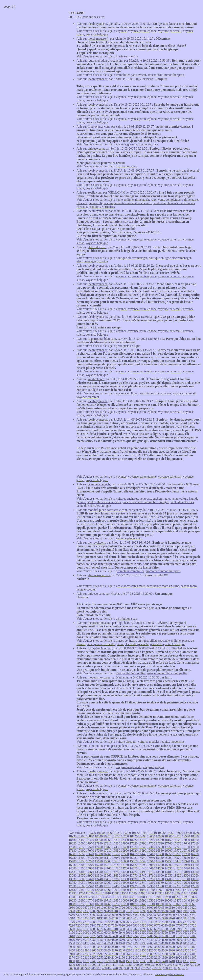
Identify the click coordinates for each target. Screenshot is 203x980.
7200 (79, 925)
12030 (116, 890)
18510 (195, 836)
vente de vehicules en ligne (94, 506)
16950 (125, 851)
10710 (107, 900)
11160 (107, 897)
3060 (165, 950)
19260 (109, 833)
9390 (72, 911)
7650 (100, 922)
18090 (186, 840)
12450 (125, 886)
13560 (195, 876)
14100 (169, 872)
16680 (73, 854)
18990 (188, 833)
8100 (122, 918)
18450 (81, 840)
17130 (73, 851)
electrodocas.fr (97, 247)
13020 (90, 883)
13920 (90, 876)
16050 (125, 858)
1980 (165, 958)
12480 (116, 886)
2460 (179, 954)
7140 (93, 925)
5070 (72, 940)
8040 (136, 918)
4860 (122, 940)
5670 (186, 933)
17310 (151, 847)
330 (132, 968)
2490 (172, 954)
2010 (157, 958)
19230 (118, 833)
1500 (150, 961)
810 (175, 965)
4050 (186, 943)
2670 (129, 954)
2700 (122, 954)
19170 (136, 833)
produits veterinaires (102, 207)
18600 (169, 836)
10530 (160, 900)
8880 (193, 911)
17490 (99, 847)
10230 (116, 904)
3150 (143, 950)
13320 (134, 879)
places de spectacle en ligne (168, 644)
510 (99, 968)
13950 (81, 876)
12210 (195, 886)
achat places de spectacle (133, 644)
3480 (193, 947)
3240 (122, 950)
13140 (186, 879)
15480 (160, 861)
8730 (100, 915)
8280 (79, 918)
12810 (151, 883)
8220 (93, 918)
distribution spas (126, 166)
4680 (165, 940)
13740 (142, 876)
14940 (186, 865)
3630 (157, 947)
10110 (151, 904)
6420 (136, 929)
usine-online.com (99, 746)
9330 (86, 911)
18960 (196, 833)
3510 (186, 947)
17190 (186, 847)
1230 (86, 965)
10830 (73, 900)
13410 (107, 879)
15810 (194, 858)
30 (184, 968)
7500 (136, 922)
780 (181, 965)
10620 (134, 900)
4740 (150, 940)
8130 (115, 918)
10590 (142, 900)
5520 (93, 936)
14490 (186, 868)
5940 (122, 933)
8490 (157, 915)
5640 (193, 933)
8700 (107, 915)
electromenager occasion (92, 261)
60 (180, 968)
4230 (143, 943)
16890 (142, 851)
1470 (157, 961)
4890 (115, 940)
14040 (186, 872)
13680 (160, 876)
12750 (169, 883)
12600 (81, 886)
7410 (157, 922)
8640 (122, 915)
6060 (93, 933)
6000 (107, 933)
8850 (72, 915)
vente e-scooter (86, 589)
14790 (99, 868)
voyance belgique (97, 34)
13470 (90, 879)
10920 (176, 897)
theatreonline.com (99, 623)
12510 (107, 886)
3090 (157, 950)
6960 (136, 925)
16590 (99, 854)
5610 (72, 936)
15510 (151, 861)
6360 (150, 929)
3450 (72, 950)
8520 (150, 915)
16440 (142, 854)
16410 (151, 854)
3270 (115, 950)
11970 (134, 890)
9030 (157, 911)
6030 (100, 933)
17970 (90, 843)
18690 (142, 836)
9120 (136, 911)
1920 (179, 958)
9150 (129, 911)
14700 (125, 868)
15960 (151, 858)
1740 (93, 961)
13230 (160, 879)
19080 (162, 833)
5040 (79, 940)
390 (121, 968)
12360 (151, 886)
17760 (151, 843)
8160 (107, 918)
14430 (73, 872)
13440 (99, 879)
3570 (172, 947)
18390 (99, 840)
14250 (125, 872)
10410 (195, 900)
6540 (107, 929)
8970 (172, 911)
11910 (151, 890)
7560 (122, 922)
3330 (100, 950)
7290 (186, 922)
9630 (143, 908)
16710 (195, 851)
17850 (125, 843)
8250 (86, 918)
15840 (186, 858)
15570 (134, 861)
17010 (107, 851)
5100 (193, 936)
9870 (86, 908)
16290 (186, 854)
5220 (165, 936)
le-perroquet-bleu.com (102, 339)
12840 (142, 883)
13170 (177, 879)
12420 (134, 886)
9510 (172, 908)
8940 (179, 911)
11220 (90, 897)
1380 (179, 961)
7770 (72, 922)
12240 (186, 886)
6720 (193, 925)
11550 (124, 893)
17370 (134, 847)
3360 (93, 950)
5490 (100, 936)
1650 (115, 961)
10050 (168, 904)
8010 (143, 918)
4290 (129, 943)
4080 (179, 943)
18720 (134, 836)
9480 (179, 908)
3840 (107, 947)
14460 (195, 868)
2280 (93, 958)
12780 (160, 883)
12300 (169, 886)
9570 (157, 908)
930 (153, 965)
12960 (107, 883)
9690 (129, 908)
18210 (151, 840)
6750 (186, 925)
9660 (136, 908)
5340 (136, 936)
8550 (143, 915)
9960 (192, 904)
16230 (73, 858)
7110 (100, 925)
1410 (172, 961)
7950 (157, 918)
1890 (186, 958)
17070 (90, 851)
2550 (157, 954)
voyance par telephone (142, 31)
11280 (72, 897)
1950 (172, 958)
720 (192, 965)
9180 (122, 911)
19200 (127, 833)
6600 (93, 929)
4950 (100, 940)
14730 (116, 868)
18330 (116, 840)
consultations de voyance (155, 393)
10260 (107, 904)
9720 (122, 908)
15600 (125, 861)
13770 (134, 876)
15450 (169, 861)
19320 (92, 833)
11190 (98, 897)
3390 (86, 950)
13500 (81, 879)
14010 (195, 872)
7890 (172, 918)
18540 (186, 836)
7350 (172, 922)
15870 (177, 858)
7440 (150, 922)
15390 (186, 861)
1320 (193, 961)
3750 (129, 947)
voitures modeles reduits (153, 742)
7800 (193, 918)
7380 (165, 922)
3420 (79, 950)
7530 (129, 922)
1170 (100, 965)
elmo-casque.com (99, 575)
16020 (133, 858)
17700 (169, 843)
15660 (107, 861)
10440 (186, 900)
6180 (193, 929)
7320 (179, 922)
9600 (150, 908)
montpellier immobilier (131, 673)
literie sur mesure (127, 56)
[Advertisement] (33, 39)
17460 (107, 847)
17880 (116, 843)
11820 (177, 890)
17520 (90, 847)
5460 (107, 936)
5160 (179, 936)
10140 (142, 904)
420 (115, 968)
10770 (90, 900)
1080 (121, 965)
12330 (160, 886)
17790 (142, 843)
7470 (143, 922)
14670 (134, 868)
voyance (121, 31)
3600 (165, 947)
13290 (142, 879)
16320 (177, 854)
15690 (99, 861)
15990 (142, 858)
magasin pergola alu (129, 767)
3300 (107, 950)
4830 (129, 940)
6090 (86, 933)
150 (165, 968)
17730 (160, 843)
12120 (90, 890)
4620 (179, 940)
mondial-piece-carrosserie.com (107, 510)
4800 (136, 940)
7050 (114, 925)
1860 (193, 958)
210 (154, 968)
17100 (81, 851)
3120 (150, 950)
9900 (79, 908)
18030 (73, 843)
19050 (170, 833)
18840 (99, 836)
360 (126, 968)
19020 (179, 833)
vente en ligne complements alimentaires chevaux (120, 203)
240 (149, 968)
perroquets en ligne (128, 346)
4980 (93, 940)
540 (93, 968)
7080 (107, 925)
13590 (186, 876)
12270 (177, 886)
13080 (73, 883)
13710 (151, 876)
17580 (73, 847)
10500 (169, 900)
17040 (99, 851)
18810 (107, 836)
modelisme (178, 742)
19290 (101, 833)
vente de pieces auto (129, 538)
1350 (186, 961)
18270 (134, 840)
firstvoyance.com (99, 126)
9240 (107, 911)
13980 (73, 876)
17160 (195, 847)
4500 (79, 943)
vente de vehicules (182, 502)
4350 (115, 943)
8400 (179, 915)
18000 (81, 843)
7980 (150, 918)
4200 (150, 943)
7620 (107, 922)
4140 (165, 943)
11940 (142, 890)
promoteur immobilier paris (163, 571)
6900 (150, 925)
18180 (160, 840)
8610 (129, 915)
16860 (151, 851)
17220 (177, 847)
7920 (165, 918)
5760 (165, 933)
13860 (107, 876)
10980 (158, 897)
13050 (81, 883)
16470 (134, 854)
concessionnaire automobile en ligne (146, 502)
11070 (132, 897)
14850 (81, 868)
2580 (150, 954)
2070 (143, 958)
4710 (157, 940)
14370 (90, 872)
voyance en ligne (127, 393)
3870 (100, 947)
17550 (81, 847)
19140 (144, 833)
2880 (79, 954)
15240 (99, 865)
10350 (81, 904)
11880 (159, 890)
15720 (90, 861)
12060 (107, 890)
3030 (172, 950)
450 (110, 968)
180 (160, 968)
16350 (169, 854)
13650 (169, 876)
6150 (72, 933)
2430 (186, 954)
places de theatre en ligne (132, 641)
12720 (177, 883)
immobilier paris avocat (131, 75)
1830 (72, 961)
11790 (185, 890)
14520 (177, 868)
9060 (150, 911)
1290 (72, 965)
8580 (136, 915)
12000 (125, 890)
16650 (81, 854)
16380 (160, 854)
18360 (107, 840)
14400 (81, 872)
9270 (100, 911)
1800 (79, 961)
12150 (81, 890)
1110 (114, 965)
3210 (129, 950)
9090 (143, 911)
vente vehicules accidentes (104, 502)
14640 (142, 868)
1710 (100, 961)
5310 (143, 936)
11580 (115, 893)
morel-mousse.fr (98, 39)
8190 (100, 918)
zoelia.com (95, 192)
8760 (93, 915)
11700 (81, 893)
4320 (122, 943)
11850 (168, 890)
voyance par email (170, 31)
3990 (72, 947)
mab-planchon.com (100, 648)
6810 (171, 925)
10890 (184, 897)
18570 (177, 836)
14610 (151, 868)
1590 (129, 961)
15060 (151, 865)
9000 (165, 911)
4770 (143, 940)
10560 (151, 900)
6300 (165, 929)
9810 (100, 908)
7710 (86, 922)
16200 (81, 858)
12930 (116, 883)
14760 (107, 868)
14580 (160, 868)
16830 (160, 851)
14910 (195, 865)
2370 (72, 958)
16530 (116, 854)
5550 (86, 936)
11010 (149, 897)
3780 (122, 947)
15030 (160, 865)
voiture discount (126, 742)
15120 (134, 865)
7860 (179, 918)
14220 (134, 872)
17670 (177, 843)
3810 (115, 947)
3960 (79, 947)
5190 (172, 936)
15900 (168, 858)
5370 (129, 936)
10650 (125, 900)
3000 (179, 950)
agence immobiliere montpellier (167, 673)
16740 (186, 851)
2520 (165, 954)
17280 (160, 847)
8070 (129, 918)
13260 (151, 879)
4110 (172, 943)
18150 (169, 840)
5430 (115, 936)
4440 (93, 943)
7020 (122, 925)
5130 (186, 936)
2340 (79, 958)
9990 (185, 904)
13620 (177, 876)
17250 (169, 847)
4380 (107, 943)
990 (142, 965)
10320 (90, 904)
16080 (116, 858)
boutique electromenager (132, 258)
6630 (86, 929)
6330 (157, 929)
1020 (136, 965)
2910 (72, 954)
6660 (79, 929)
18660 (151, 836)
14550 (169, 868)
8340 (193, 915)
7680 (93, 922)
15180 (116, 865)
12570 (90, 886)
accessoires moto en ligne (163, 586)
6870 (157, 925)
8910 (186, 911)
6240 (179, 929)
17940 (99, 843)
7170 (86, 925)
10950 (167, 897)
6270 (172, 929)
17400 (125, 847)
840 (170, 965)
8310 (72, 918)
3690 (143, 947)
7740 (79, 922)
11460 (150, 893)
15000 (169, 865)
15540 (142, 861)
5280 (150, 936)
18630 (160, 836)
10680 (116, 900)
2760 (107, 954)
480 (104, 968)
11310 (193, 893)
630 (77, 968)
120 (171, 968)
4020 (193, 943)
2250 (100, 958)
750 (186, 965)
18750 (125, 836)
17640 (186, 843)
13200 (169, 879)
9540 (165, 908)
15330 (73, 865)
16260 (195, 854)
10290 (99, 904)
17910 (107, 843)
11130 (115, 897)
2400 (193, 954)
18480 (73, 840)
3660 (150, 947)
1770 (86, 961)
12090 (99, 890)
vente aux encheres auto (155, 499)
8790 (86, 915)
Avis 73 (10, 7)
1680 (107, 961)
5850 (143, 933)
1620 (122, 961)
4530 (72, 943)
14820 (90, 868)
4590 (186, 940)
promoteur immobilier (130, 571)
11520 (133, 893)
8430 (172, 915)
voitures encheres (127, 499)
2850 (86, 954)
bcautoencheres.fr (99, 484)
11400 (167, 893)
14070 (177, 872)
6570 (100, 929)
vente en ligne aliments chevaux (136, 200)
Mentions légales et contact (169, 974)
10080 (160, 904)
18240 (142, 840)
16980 (116, 851)
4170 (157, 943)
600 (82, 968)
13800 (125, 876)
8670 (115, 915)
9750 (115, 908)
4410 (100, 943)
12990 (99, 883)
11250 (81, 897)
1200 (93, 965)
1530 (143, 961)
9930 (72, 908)
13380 (116, 879)
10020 (177, 904)
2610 (143, 954)
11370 (176, 893)
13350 (125, 879)
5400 (122, 936)
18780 (116, 836)
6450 (129, 929)
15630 (116, 861)
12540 (99, 886)
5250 (157, 936)
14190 (142, 872)
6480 (122, 929)
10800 (81, 900)
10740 (99, 900)
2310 (86, 958)
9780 (107, 908)
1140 (107, 965)
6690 (72, 929)
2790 (100, 954)
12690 (186, 883)
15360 (195, 861)
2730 (115, 954)
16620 (90, 854)
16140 (99, 858)
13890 (99, 876)
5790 (157, 933)
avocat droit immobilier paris (166, 75)
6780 (179, 925)
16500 (125, 854)
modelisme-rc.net (99, 677)
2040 (150, 958)
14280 (116, 872)
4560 (193, 940)
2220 (107, 958)
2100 (136, 958)
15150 (125, 865)
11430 (158, 893)
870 (164, 965)
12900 (125, 883)
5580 (79, 936)
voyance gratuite (126, 144)
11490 (141, 893)
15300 (81, 865)
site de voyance (148, 144)
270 (143, 968)
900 (159, 965)
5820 (150, 933)
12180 (73, 890)
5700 (179, 933)
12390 (142, 886)
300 (138, 968)
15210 (107, 865)
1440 (165, 961)
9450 (186, 908)
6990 (129, 925)
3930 (86, 947)
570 (88, 968)
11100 (124, 897)
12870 (134, 883)
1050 (128, 965)
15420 (177, 861)
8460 (165, 915)
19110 (153, 833)
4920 (107, 940)
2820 (93, 954)
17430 (116, 847)
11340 (184, 893)
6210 (186, 929)
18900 (81, 836)
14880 (73, 868)
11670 (90, 893)
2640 (136, 954)
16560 (107, 854)
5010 (86, 940)
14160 (151, 872)
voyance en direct (88, 397)
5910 (129, 933)
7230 (72, 925)
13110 (195, 879)
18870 (90, 836)
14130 (160, 872)
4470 (86, 943)
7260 (193, 922)
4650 (172, 940)
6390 (143, 929)
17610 (195, 843)
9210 (115, 911)
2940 (193, 950)
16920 (134, 851)
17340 (142, 847)
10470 (177, 900)
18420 (90, 840)
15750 (81, 861)
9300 (93, 911)
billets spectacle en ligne (165, 641)
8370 (186, 915)
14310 (107, 872)
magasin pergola (153, 767)
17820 (134, 843)
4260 (136, 943)
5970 (115, 933)
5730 (172, 933)
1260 (79, 965)
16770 (177, 851)
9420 (193, 908)
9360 (79, 911)
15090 (142, 865)
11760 (194, 890)
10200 (125, 904)
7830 (186, 918)
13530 (73, 879)
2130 (129, 958)
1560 (136, 961)
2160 (122, 958)
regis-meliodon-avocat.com (105, 61)
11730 (72, 893)
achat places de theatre (101, 644)
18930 (73, 836)
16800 (169, 851)
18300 (125, 840)
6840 (164, 925)
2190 (115, 958)
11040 (141, 897)
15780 (73, 861)
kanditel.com (96, 379)
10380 (73, 904)
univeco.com (96, 148)
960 (147, 965)
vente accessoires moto (131, 586)
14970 (177, 865)
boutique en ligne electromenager (170, 258)
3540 (179, 947)
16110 (107, 858)
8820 (79, 915)
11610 (107, 893)
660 (71, 968)
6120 (79, 933)
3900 (93, 947)
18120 (177, 840)
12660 (195, 883)
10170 (134, 904)
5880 (136, 933)
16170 (90, 858)
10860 (193, 897)
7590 (115, 922)
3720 (136, 947)
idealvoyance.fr (98, 24)
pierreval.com (97, 542)
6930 (143, 925)
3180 (136, 950)
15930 (160, 858)
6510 (115, 929)
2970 (186, 950)
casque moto (189, 586)
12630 (73, 886)
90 (176, 968)
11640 (98, 893)
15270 (90, 865)
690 (197, 965)
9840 (93, 908)
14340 (99, 872)
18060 (195, 840)
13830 (116, 876)
